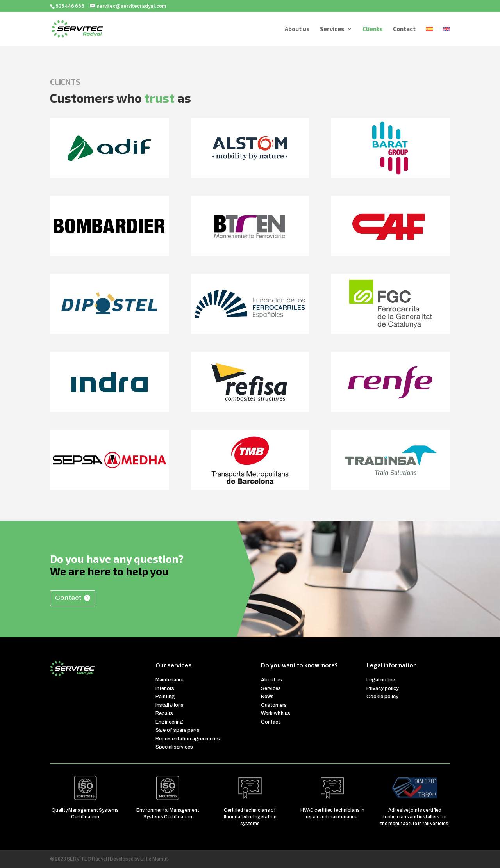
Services (332, 29)
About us (297, 29)
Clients (373, 29)
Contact (404, 29)
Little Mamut (154, 859)
